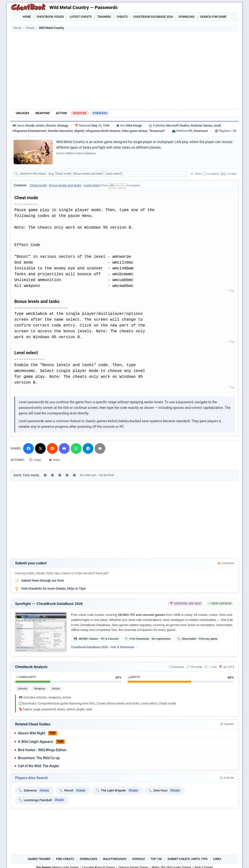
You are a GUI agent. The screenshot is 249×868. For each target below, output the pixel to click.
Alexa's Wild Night (32, 732)
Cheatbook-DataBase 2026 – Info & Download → (104, 646)
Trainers (104, 17)
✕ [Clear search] (192, 174)
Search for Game (213, 17)
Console (138, 858)
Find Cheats (65, 858)
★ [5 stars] (74, 474)
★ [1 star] (45, 474)
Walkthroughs (115, 858)
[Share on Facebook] (28, 448)
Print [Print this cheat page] (56, 459)
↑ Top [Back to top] (230, 291)
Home (27, 17)
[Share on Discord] (64, 448)
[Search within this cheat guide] (102, 174)
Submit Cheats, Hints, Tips (188, 858)
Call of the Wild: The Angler (39, 765)
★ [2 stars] (53, 474)
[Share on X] (40, 448)
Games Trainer (39, 858)
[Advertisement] (124, 70)
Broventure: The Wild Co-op (39, 757)
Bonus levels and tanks (65, 185)
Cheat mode (38, 185)
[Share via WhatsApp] (76, 448)
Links (217, 858)
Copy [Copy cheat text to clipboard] (36, 459)
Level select (92, 185)
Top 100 (156, 858)
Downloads (89, 858)
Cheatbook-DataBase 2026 (153, 17)
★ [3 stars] (60, 474)
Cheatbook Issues (50, 17)
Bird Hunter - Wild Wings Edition (42, 749)
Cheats (122, 17)
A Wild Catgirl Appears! (36, 741)
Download (187, 17)
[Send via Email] (100, 448)
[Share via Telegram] (88, 448)
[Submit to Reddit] (52, 448)
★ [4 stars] (67, 474)
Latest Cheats (81, 17)
